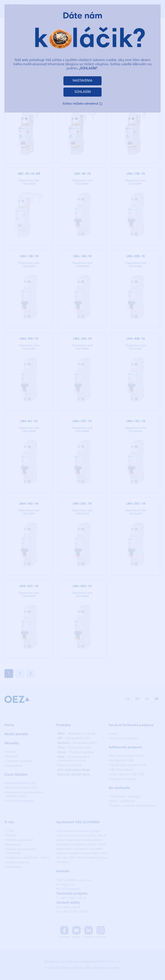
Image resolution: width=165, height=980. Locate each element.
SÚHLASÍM (83, 92)
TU (101, 104)
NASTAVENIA (82, 81)
